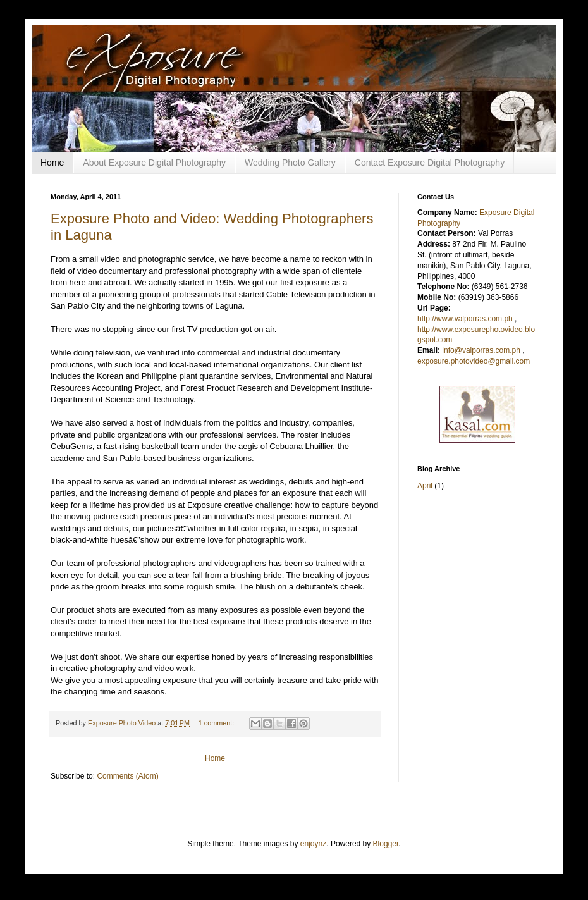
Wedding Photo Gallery (290, 163)
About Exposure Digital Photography (154, 163)
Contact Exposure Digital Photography (430, 163)
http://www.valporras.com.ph (465, 319)
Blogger (386, 844)
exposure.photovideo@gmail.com (474, 361)
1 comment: (217, 723)
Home (52, 163)
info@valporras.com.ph (481, 350)
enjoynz (313, 844)
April (425, 486)
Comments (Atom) (127, 776)
